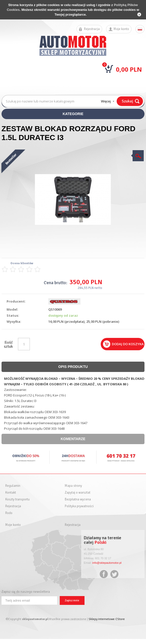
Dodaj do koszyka (128, 344)
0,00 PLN (129, 69)
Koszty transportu (17, 500)
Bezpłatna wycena (78, 500)
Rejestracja (92, 29)
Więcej (106, 101)
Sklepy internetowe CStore (107, 619)
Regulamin (13, 486)
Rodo (9, 513)
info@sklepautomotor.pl (107, 563)
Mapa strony (73, 486)
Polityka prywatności (79, 506)
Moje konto (121, 29)
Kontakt (11, 493)
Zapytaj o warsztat (78, 493)
